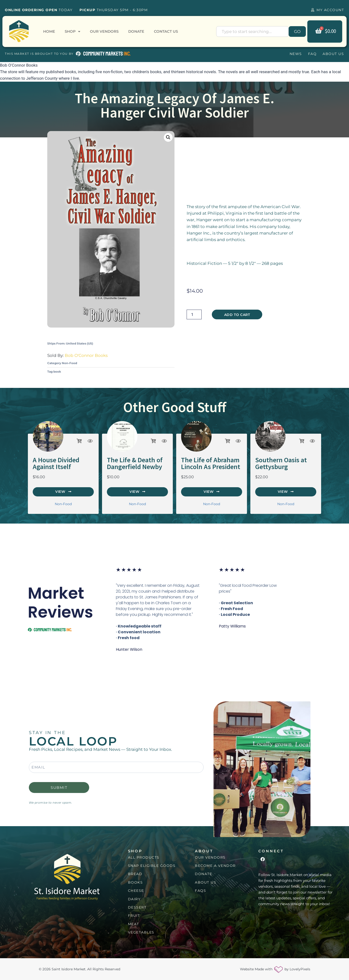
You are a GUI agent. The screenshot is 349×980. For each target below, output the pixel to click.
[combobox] (252, 31)
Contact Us (166, 31)
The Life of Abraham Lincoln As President (211, 463)
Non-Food (69, 363)
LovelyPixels (300, 969)
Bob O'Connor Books (86, 355)
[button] (168, 137)
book (57, 372)
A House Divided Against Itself (56, 463)
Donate (136, 31)
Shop (72, 32)
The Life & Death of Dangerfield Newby (135, 463)
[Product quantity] (194, 314)
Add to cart (237, 315)
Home (49, 31)
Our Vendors (104, 31)
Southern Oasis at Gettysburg (281, 463)
